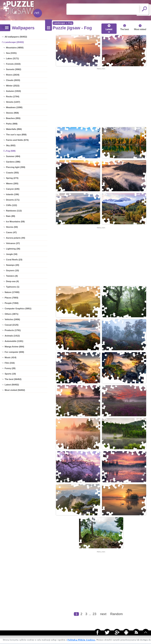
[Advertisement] (101, 97)
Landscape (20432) (14, 42)
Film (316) (10, 363)
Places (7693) (11, 298)
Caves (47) (11, 232)
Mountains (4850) (15, 48)
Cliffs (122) (11, 205)
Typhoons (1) (13, 287)
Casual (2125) (12, 325)
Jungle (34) (12, 254)
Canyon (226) (13, 189)
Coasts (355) (12, 173)
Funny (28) (10, 368)
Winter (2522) (13, 86)
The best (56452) (13, 379)
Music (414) (10, 357)
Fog (70, 23)
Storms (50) (12, 227)
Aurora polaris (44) (16, 238)
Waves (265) (12, 183)
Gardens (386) (13, 162)
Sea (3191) (11, 53)
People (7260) (12, 303)
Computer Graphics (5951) (18, 309)
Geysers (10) (12, 270)
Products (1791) (13, 330)
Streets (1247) (13, 102)
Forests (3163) (13, 64)
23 (94, 614)
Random (116, 614)
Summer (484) (13, 156)
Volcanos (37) (13, 243)
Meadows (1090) (14, 107)
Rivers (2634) (13, 75)
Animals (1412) (12, 336)
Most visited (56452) (15, 390)
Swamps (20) (13, 265)
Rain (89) (10, 216)
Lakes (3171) (12, 58)
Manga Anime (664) (14, 347)
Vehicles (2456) (12, 319)
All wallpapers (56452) (16, 37)
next (103, 614)
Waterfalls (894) (14, 129)
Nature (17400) (12, 292)
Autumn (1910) (13, 91)
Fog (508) (11, 151)
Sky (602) (11, 145)
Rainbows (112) (14, 211)
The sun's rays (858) (16, 135)
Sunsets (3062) (14, 69)
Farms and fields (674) (17, 140)
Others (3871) (11, 314)
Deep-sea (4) (12, 281)
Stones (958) (12, 113)
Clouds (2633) (13, 80)
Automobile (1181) (14, 341)
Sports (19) (10, 374)
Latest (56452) (12, 385)
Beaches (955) (13, 118)
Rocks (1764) (13, 96)
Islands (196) (13, 194)
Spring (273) (12, 178)
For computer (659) (14, 352)
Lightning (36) (13, 249)
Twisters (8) (12, 276)
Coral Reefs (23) (14, 260)
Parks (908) (12, 124)
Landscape (59, 23)
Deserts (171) (13, 200)
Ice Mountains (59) (15, 222)
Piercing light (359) (16, 167)
